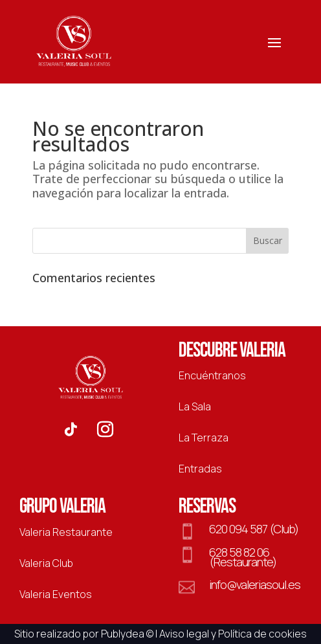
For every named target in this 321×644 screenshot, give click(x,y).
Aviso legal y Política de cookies (233, 634)
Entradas (200, 469)
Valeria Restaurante (66, 532)
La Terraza (204, 438)
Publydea (123, 634)
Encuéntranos (212, 375)
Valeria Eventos (56, 594)
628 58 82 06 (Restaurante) (243, 557)
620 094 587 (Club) (254, 529)
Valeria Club (46, 563)
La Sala (195, 406)
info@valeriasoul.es (255, 584)
